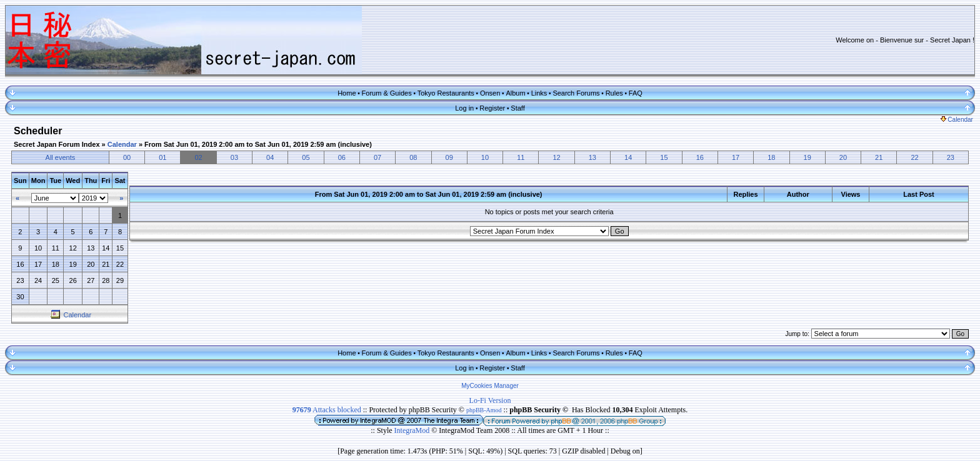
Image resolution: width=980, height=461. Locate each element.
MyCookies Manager (490, 386)
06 (342, 157)
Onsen (490, 93)
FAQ (636, 93)
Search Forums (576, 93)
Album (515, 93)
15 (664, 157)
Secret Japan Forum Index (57, 144)
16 (700, 157)
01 (162, 157)
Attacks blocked (327, 410)
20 (843, 157)
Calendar (957, 120)
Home (347, 93)
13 (592, 157)
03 (234, 157)
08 (413, 157)
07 (377, 157)
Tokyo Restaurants (446, 93)
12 (556, 157)
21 (879, 157)
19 (807, 157)
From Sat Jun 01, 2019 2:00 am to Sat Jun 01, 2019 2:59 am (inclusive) (258, 144)
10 (485, 157)
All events (61, 157)
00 (127, 157)
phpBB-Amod (484, 410)
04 (270, 157)
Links (539, 93)
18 (771, 157)
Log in (464, 108)
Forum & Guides (387, 93)
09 (449, 157)
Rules (614, 93)
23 (951, 157)
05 (306, 157)
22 (914, 157)
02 (198, 157)
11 (521, 157)
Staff (517, 108)
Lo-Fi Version (490, 400)
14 (628, 157)
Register (492, 108)
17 (736, 157)
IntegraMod (413, 430)
